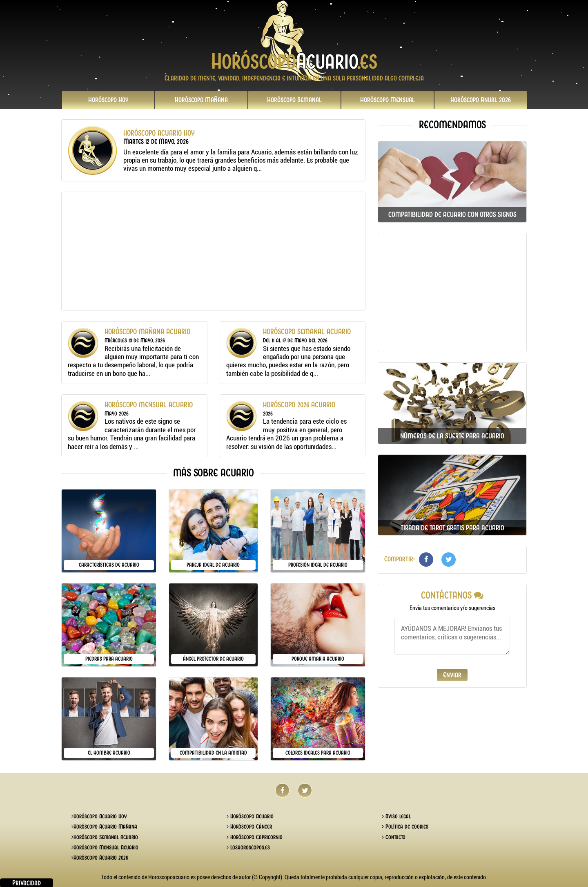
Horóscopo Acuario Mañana (104, 827)
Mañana (201, 100)
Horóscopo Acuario (250, 816)
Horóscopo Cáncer (249, 827)
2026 (481, 100)
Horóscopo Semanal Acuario (105, 837)
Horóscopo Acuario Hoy (99, 816)
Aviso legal (396, 816)
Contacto (394, 837)
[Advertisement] (213, 251)
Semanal (294, 100)
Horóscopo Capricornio (255, 837)
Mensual (388, 100)
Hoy (108, 100)
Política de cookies (405, 827)
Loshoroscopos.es (248, 847)
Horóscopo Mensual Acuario (105, 847)
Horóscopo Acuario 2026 (100, 858)
